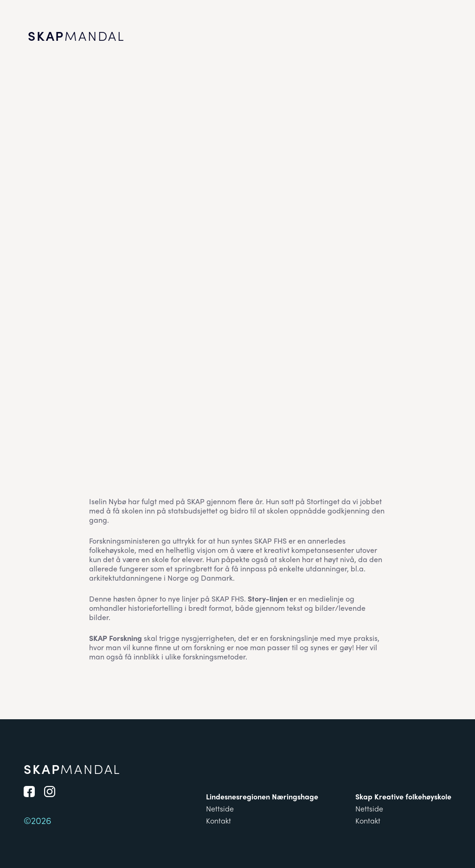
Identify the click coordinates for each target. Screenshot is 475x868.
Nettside (220, 808)
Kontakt (218, 820)
